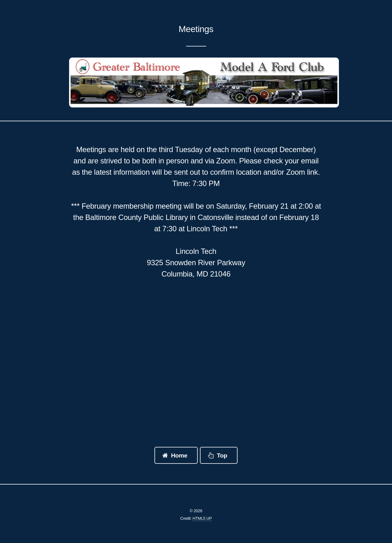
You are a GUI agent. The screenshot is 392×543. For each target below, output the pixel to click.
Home (179, 455)
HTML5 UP (202, 518)
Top (222, 455)
